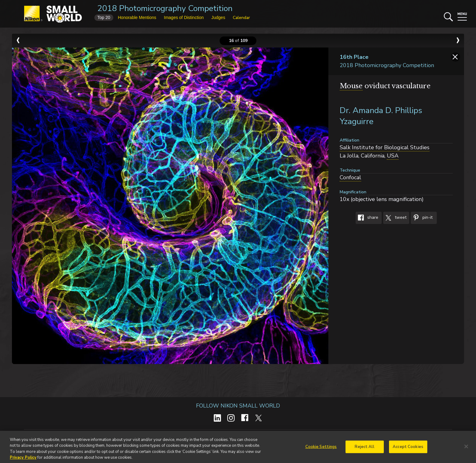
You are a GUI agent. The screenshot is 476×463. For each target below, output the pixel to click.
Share (367, 218)
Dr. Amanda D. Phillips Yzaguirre (381, 116)
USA (393, 156)
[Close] (466, 448)
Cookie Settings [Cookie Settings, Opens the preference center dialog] (321, 449)
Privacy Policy (23, 460)
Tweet (395, 218)
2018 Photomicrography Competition (165, 8)
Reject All (364, 449)
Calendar (241, 18)
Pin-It (422, 218)
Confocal (350, 177)
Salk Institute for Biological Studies (385, 147)
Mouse (351, 86)
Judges (218, 17)
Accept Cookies (408, 449)
